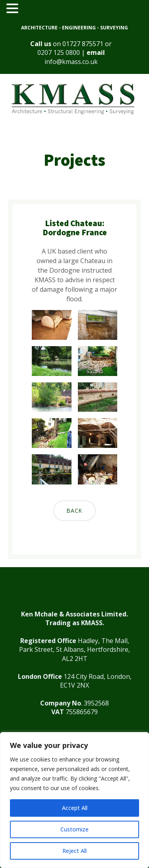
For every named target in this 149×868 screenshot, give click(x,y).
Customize (74, 829)
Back (74, 511)
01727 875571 (83, 44)
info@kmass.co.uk (71, 62)
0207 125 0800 (59, 52)
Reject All (74, 851)
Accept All (75, 808)
